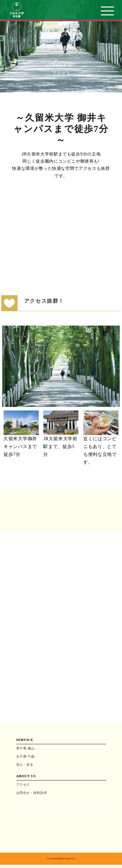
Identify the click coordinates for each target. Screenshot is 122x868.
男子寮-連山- (26, 748)
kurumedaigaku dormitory (62, 858)
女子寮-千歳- (26, 756)
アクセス (23, 785)
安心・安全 (25, 765)
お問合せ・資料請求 (32, 793)
